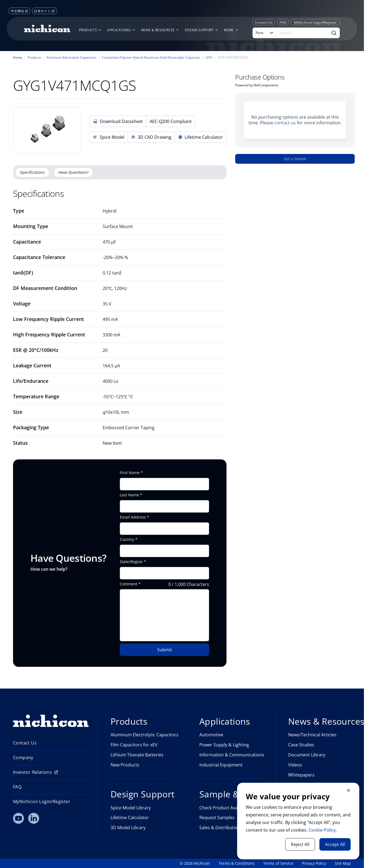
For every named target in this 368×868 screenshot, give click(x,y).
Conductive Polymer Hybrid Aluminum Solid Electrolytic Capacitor (151, 58)
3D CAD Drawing (151, 137)
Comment (129, 584)
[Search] (303, 33)
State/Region (131, 562)
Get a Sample (295, 159)
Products (34, 58)
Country (127, 539)
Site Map (343, 863)
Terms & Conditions (237, 863)
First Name (130, 473)
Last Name (129, 495)
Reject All (300, 844)
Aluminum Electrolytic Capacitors (71, 58)
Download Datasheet (118, 121)
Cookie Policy (322, 830)
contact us (285, 123)
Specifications (32, 172)
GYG (209, 58)
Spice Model (109, 137)
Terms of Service (278, 863)
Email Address (133, 517)
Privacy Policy (314, 863)
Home (18, 58)
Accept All (335, 844)
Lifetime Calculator (201, 137)
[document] (298, 821)
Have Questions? (73, 172)
